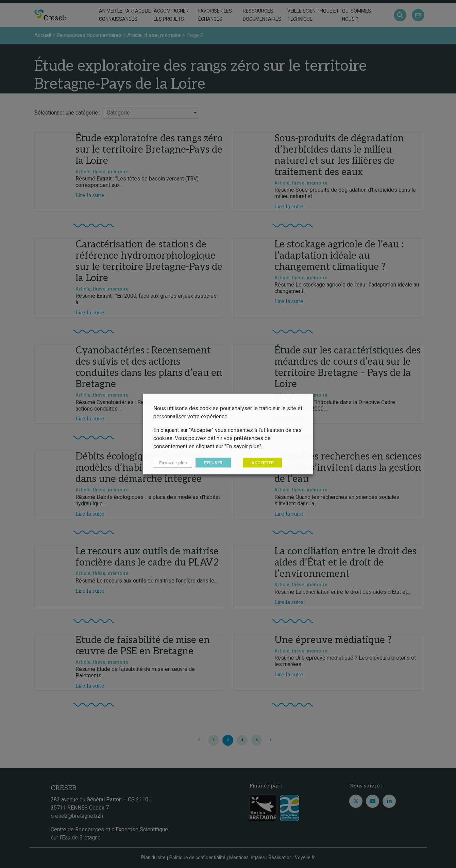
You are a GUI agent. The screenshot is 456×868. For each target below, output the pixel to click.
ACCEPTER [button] (262, 463)
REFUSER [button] (213, 463)
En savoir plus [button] (173, 463)
